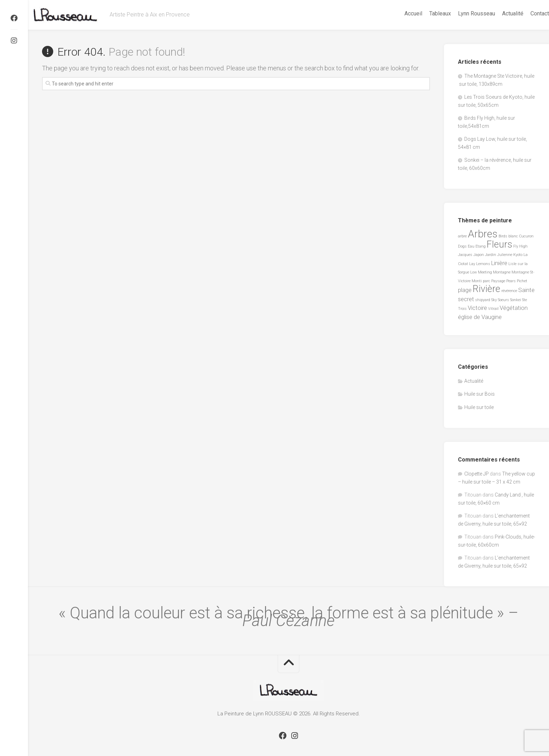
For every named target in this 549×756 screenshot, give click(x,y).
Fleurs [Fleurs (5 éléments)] (499, 244)
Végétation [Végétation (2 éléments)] (514, 308)
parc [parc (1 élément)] (487, 281)
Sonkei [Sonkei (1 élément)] (516, 300)
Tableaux (426, 13)
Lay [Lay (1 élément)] (472, 264)
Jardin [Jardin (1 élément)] (491, 255)
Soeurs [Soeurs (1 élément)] (503, 300)
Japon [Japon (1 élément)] (479, 255)
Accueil (399, 13)
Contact (526, 13)
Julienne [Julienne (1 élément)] (505, 255)
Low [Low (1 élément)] (474, 272)
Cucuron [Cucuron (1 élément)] (526, 236)
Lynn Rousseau (463, 13)
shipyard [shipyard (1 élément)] (483, 300)
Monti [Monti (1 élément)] (477, 281)
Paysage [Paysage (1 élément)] (498, 281)
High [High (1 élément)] (523, 246)
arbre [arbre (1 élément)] (462, 236)
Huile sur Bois (479, 394)
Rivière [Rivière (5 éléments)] (487, 289)
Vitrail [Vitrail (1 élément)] (493, 309)
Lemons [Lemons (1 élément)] (483, 264)
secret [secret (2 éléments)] (466, 299)
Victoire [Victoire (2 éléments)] (477, 308)
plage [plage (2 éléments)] (465, 290)
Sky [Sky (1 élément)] (494, 300)
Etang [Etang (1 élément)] (481, 246)
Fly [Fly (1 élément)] (516, 246)
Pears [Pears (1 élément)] (511, 281)
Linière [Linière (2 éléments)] (499, 263)
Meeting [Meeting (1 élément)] (485, 272)
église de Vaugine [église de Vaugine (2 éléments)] (480, 317)
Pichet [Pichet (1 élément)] (522, 281)
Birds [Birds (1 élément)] (503, 236)
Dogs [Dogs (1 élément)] (462, 246)
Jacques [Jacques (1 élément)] (465, 255)
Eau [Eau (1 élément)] (471, 246)
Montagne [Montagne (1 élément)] (502, 272)
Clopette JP (477, 474)
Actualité (499, 13)
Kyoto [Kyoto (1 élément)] (518, 255)
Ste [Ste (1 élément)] (524, 300)
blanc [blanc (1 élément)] (513, 236)
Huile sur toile (479, 407)
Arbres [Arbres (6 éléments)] (483, 234)
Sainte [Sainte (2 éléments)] (526, 290)
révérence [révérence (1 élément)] (509, 291)
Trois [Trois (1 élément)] (462, 309)
